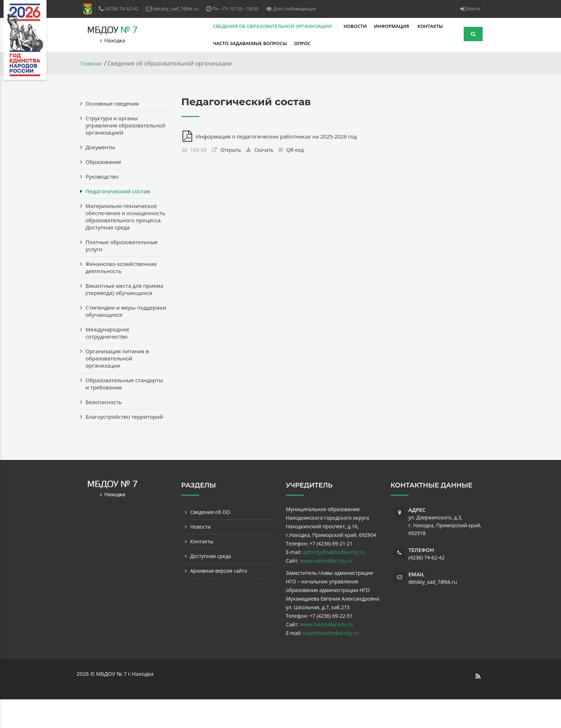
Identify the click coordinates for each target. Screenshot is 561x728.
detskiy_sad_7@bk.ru (433, 610)
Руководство (103, 184)
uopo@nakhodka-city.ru (331, 662)
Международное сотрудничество (109, 354)
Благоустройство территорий (109, 442)
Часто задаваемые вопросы (199, 43)
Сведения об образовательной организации (222, 26)
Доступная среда (211, 585)
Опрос (252, 43)
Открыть (231, 151)
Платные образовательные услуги (124, 260)
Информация (342, 26)
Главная (91, 63)
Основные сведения (114, 103)
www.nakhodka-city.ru (326, 589)
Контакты (379, 26)
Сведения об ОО (210, 541)
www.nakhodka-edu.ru (326, 653)
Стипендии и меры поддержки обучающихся (121, 333)
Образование (104, 169)
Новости (305, 26)
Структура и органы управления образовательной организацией (113, 129)
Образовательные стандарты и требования (120, 405)
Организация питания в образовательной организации (119, 380)
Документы (101, 154)
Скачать (266, 151)
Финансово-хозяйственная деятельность (123, 282)
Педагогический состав (119, 198)
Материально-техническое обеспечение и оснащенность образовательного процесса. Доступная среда (126, 227)
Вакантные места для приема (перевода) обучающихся (115, 307)
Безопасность (105, 423)
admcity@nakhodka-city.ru (334, 581)
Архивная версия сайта (219, 599)
